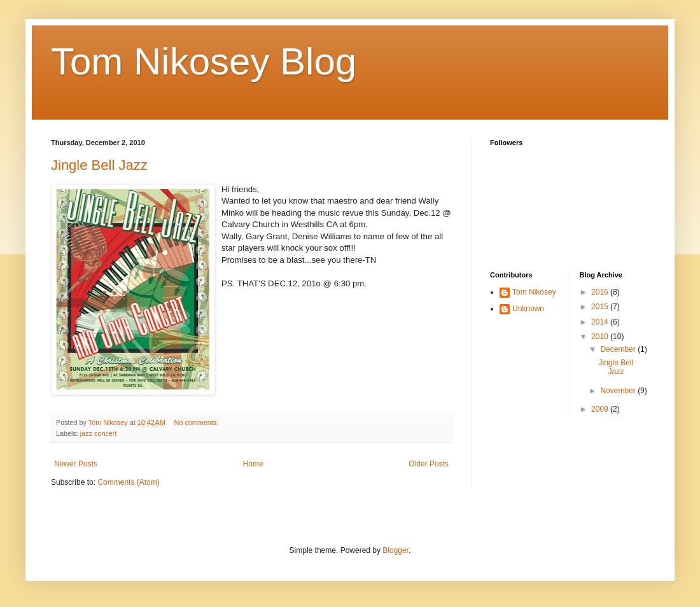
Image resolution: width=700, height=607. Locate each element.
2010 (601, 337)
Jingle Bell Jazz (99, 165)
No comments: (198, 422)
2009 (601, 409)
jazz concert (99, 433)
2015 (601, 307)
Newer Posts (76, 464)
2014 (601, 322)
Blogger (395, 550)
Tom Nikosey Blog (204, 61)
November (619, 391)
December (619, 349)
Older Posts (429, 464)
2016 (601, 292)
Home (253, 464)
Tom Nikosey (534, 292)
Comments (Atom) (128, 482)
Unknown (528, 309)
